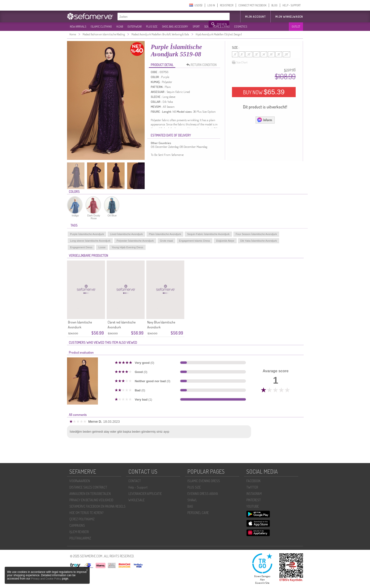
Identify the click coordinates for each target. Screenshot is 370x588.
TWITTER (252, 487)
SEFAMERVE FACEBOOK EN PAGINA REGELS (97, 506)
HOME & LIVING (221, 27)
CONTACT (135, 481)
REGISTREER (227, 5)
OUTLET (296, 27)
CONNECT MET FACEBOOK (252, 5)
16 (271, 54)
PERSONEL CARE (198, 513)
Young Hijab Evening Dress (127, 247)
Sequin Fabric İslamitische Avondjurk (208, 234)
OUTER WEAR (135, 27)
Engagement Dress (81, 247)
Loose (102, 247)
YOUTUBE (253, 506)
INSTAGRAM (254, 494)
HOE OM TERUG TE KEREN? (86, 513)
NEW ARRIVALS (78, 27)
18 (279, 54)
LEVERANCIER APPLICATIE (145, 494)
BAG (190, 506)
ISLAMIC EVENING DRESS (204, 481)
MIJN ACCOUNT (255, 17)
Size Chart (240, 62)
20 (286, 54)
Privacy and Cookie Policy (46, 579)
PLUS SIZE (152, 27)
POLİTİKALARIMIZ (80, 538)
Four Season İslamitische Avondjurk (256, 234)
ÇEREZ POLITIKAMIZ (82, 519)
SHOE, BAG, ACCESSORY (175, 27)
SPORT (196, 27)
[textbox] (163, 17)
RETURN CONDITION (203, 65)
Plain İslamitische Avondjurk (165, 234)
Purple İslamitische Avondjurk (87, 234)
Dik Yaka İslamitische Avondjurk (259, 241)
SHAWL (192, 500)
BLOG (274, 5)
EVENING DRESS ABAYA (203, 494)
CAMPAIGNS (77, 525)
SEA (206, 27)
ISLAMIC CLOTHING (101, 27)
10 (249, 54)
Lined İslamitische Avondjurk (126, 234)
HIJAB (120, 27)
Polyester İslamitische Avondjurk (135, 241)
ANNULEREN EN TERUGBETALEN (90, 494)
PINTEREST (254, 500)
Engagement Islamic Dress (195, 241)
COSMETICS (241, 27)
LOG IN (211, 5)
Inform (264, 120)
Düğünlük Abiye (225, 241)
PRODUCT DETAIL (162, 65)
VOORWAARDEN (80, 481)
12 (256, 54)
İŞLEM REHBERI (79, 532)
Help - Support (138, 487)
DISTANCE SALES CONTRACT (88, 487)
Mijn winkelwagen (289, 17)
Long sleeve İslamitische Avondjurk (90, 241)
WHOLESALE (137, 500)
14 (264, 54)
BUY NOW (264, 92)
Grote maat (166, 241)
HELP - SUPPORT (292, 5)
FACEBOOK (253, 481)
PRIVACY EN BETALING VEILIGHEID (91, 500)
